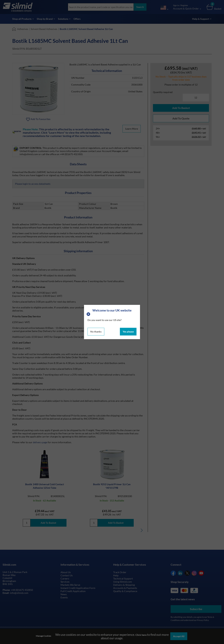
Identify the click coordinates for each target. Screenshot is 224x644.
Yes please (128, 332)
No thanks (96, 332)
